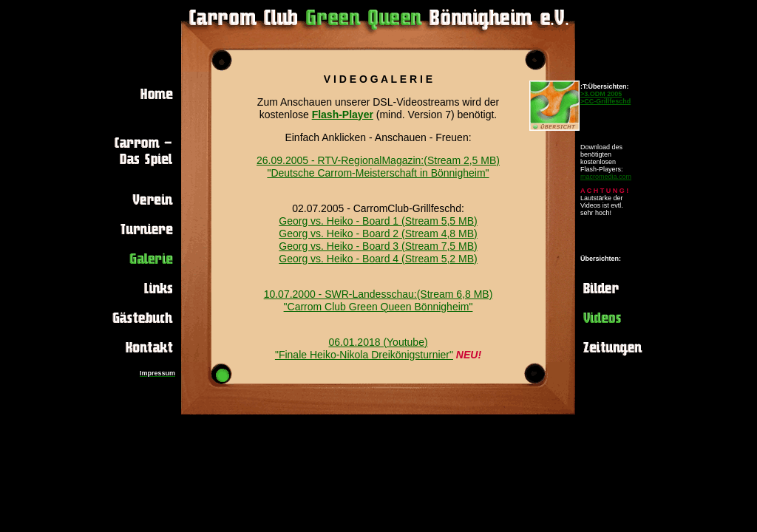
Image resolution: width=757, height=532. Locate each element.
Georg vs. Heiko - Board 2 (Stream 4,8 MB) (378, 233)
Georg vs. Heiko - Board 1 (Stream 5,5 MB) (378, 221)
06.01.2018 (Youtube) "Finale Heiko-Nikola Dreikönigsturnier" (364, 348)
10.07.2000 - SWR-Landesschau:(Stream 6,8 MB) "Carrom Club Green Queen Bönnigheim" (378, 300)
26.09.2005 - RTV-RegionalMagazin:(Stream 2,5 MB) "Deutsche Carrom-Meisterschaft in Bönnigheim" (378, 167)
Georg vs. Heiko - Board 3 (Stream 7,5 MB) (378, 246)
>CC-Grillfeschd (605, 101)
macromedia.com (606, 177)
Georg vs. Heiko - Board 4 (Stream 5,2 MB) (378, 259)
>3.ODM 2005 (601, 94)
